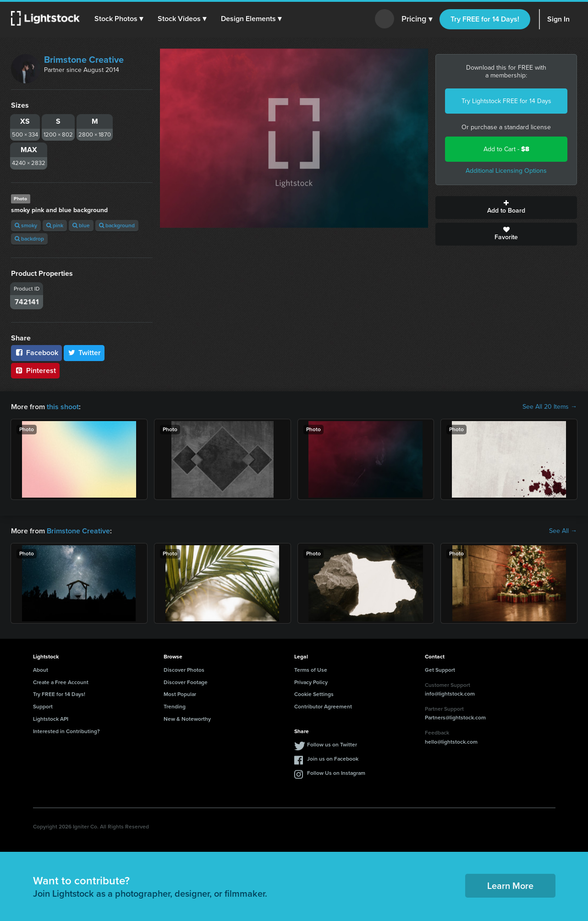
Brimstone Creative (84, 60)
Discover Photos (184, 670)
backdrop (29, 239)
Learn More (510, 886)
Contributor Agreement (323, 707)
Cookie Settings (314, 694)
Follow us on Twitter (332, 745)
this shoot (63, 407)
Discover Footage (186, 682)
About (41, 670)
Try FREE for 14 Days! (485, 19)
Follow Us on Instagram (336, 773)
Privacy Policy (311, 682)
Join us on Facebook (333, 759)
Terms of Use (311, 670)
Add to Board (506, 208)
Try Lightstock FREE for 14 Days (506, 101)
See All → (563, 531)
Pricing (417, 19)
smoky (26, 225)
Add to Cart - (506, 149)
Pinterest (35, 370)
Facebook (36, 353)
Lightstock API (51, 719)
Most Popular (180, 694)
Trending (175, 707)
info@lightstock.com (450, 694)
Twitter (84, 353)
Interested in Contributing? (66, 731)
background (117, 225)
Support (43, 707)
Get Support (440, 670)
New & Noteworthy (187, 719)
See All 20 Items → (550, 407)
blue (81, 225)
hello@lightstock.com (451, 742)
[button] (119, 19)
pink (55, 225)
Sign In (558, 19)
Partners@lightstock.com (455, 718)
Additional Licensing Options (506, 171)
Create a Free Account (61, 682)
